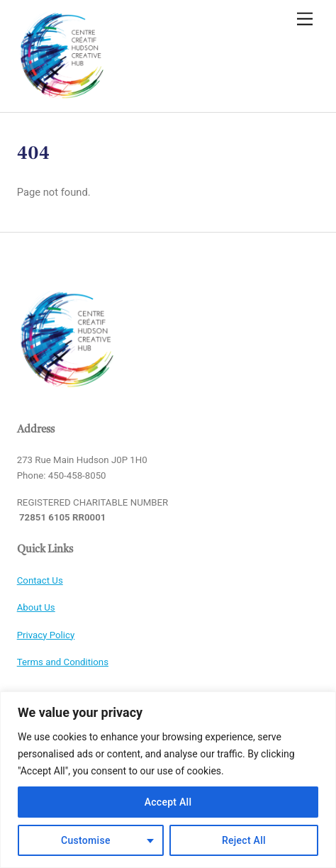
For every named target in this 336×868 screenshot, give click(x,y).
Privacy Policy (46, 635)
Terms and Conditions (63, 662)
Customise (86, 840)
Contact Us (40, 580)
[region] (168, 780)
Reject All (244, 840)
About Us (36, 607)
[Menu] (305, 20)
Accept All (168, 802)
